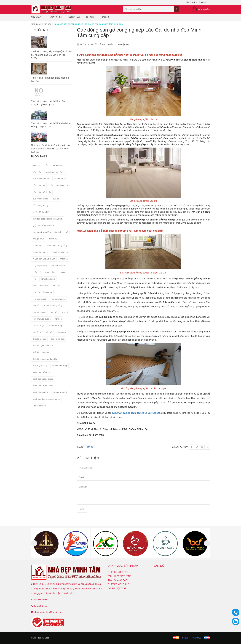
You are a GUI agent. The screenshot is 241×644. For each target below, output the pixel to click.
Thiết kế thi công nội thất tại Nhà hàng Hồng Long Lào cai (51, 125)
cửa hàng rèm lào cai (56, 172)
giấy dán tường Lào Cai (43, 225)
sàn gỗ (54, 312)
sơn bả (65, 312)
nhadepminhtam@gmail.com (48, 612)
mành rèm (37, 245)
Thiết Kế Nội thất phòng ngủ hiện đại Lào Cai (50, 79)
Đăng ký (203, 2)
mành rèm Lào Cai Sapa (44, 259)
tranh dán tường (59, 366)
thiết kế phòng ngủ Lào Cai (45, 359)
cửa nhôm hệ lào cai (59, 185)
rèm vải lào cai (39, 312)
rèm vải (36, 306)
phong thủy (50, 272)
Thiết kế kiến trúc (118, 584)
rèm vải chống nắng (53, 306)
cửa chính (58, 165)
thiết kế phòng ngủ (41, 352)
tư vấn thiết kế (39, 406)
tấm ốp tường (55, 326)
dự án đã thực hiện (41, 212)
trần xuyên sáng (40, 366)
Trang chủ (38, 17)
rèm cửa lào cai (58, 299)
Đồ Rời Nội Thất (117, 588)
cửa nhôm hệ (39, 185)
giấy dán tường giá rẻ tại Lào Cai (48, 219)
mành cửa (54, 239)
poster (63, 272)
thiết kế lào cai (39, 339)
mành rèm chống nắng (57, 245)
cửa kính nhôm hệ (41, 179)
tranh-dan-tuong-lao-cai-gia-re (46, 399)
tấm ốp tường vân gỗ (42, 332)
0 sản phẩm (204, 9)
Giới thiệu (56, 17)
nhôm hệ (64, 259)
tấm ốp (59, 319)
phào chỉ (37, 272)
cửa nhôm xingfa (40, 199)
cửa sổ (56, 199)
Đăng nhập (191, 2)
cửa (47, 165)
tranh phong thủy (40, 392)
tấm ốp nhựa (39, 326)
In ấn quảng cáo (118, 580)
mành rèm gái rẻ (40, 252)
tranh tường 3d (60, 392)
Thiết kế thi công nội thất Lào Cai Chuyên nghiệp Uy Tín (48, 103)
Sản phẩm (74, 17)
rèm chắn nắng (48, 279)
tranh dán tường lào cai (43, 386)
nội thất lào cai (58, 266)
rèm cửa (56, 285)
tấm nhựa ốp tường (42, 319)
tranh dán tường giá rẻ (43, 379)
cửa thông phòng (41, 205)
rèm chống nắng (40, 285)
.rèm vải (36, 165)
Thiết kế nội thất (118, 572)
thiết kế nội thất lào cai (43, 346)
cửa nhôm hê (60, 179)
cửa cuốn (37, 172)
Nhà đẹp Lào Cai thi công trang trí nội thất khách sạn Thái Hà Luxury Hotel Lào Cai (51, 148)
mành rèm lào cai (60, 252)
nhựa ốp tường (40, 266)
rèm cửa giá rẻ (39, 299)
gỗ (67, 232)
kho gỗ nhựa (39, 239)
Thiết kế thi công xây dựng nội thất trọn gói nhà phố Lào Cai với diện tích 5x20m (51, 55)
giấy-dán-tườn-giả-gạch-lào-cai (47, 232)
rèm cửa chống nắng (42, 292)
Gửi (82, 509)
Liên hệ (105, 17)
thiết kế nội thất (58, 339)
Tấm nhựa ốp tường (120, 576)
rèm (35, 279)
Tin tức (90, 17)
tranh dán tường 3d (42, 372)
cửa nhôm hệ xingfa (42, 192)
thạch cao (61, 332)
